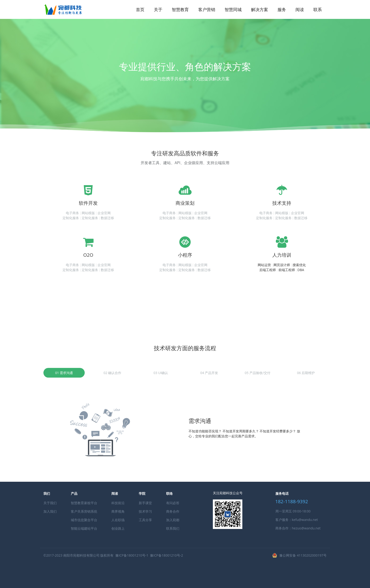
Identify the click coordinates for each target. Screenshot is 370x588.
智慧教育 (180, 9)
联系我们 (173, 528)
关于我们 (50, 503)
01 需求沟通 (64, 373)
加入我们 (50, 511)
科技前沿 (118, 503)
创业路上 (118, 528)
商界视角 (118, 511)
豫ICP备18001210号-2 (167, 555)
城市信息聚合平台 (84, 520)
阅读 (300, 9)
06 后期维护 (306, 373)
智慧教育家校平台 (84, 503)
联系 (318, 9)
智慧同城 (233, 9)
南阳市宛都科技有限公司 (81, 555)
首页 (140, 9)
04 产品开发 (209, 373)
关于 (158, 9)
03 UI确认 (161, 373)
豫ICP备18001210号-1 (132, 555)
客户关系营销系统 (84, 511)
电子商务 (72, 213)
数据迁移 (107, 218)
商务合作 (173, 511)
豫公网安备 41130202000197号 (303, 555)
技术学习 (145, 511)
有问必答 (173, 503)
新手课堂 (145, 503)
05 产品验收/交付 (258, 373)
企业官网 (104, 213)
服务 (282, 9)
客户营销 (207, 9)
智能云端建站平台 (84, 528)
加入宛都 (173, 520)
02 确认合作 (113, 373)
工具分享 (145, 520)
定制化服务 (71, 218)
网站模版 (88, 213)
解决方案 (260, 9)
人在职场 (118, 520)
